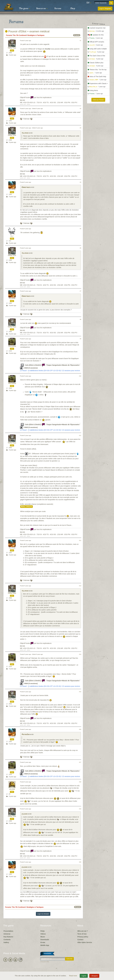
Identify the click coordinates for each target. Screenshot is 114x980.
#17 (80, 762)
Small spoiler (27, 507)
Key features (8, 937)
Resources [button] (42, 9)
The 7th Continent (20, 35)
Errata (43, 942)
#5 (80, 229)
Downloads (45, 940)
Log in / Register (105, 9)
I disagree (94, 976)
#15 (80, 692)
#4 (80, 182)
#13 (80, 586)
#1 (80, 41)
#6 (80, 248)
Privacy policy (83, 937)
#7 (80, 291)
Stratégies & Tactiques (36, 35)
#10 (80, 376)
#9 (80, 339)
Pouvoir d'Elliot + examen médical (27, 31)
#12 (80, 540)
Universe (7, 934)
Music (43, 937)
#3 (80, 128)
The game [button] (25, 9)
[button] (89, 3)
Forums (58, 9)
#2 (80, 109)
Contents (7, 940)
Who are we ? (83, 931)
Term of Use (82, 934)
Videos (43, 934)
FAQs (43, 931)
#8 (80, 319)
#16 (80, 729)
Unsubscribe (45, 962)
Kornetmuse (12, 48)
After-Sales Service (85, 942)
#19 (80, 809)
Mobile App (45, 945)
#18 (80, 782)
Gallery (6, 942)
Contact (80, 940)
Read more (73, 976)
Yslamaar (12, 116)
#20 (80, 862)
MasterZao (12, 346)
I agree (84, 976)
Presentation (8, 931)
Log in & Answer (43, 914)
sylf (12, 236)
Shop (73, 9)
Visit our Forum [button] (98, 100)
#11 (80, 435)
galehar (12, 789)
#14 (80, 654)
